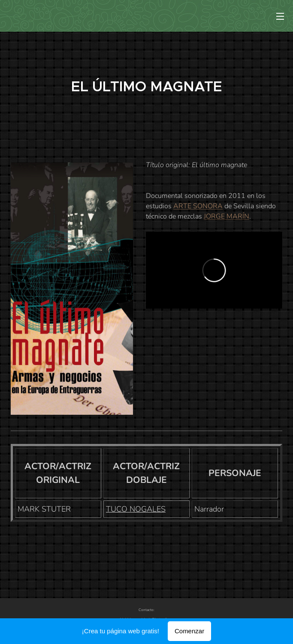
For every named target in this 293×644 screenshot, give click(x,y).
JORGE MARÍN (227, 216)
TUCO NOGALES (136, 509)
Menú (280, 16)
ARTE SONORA (198, 206)
